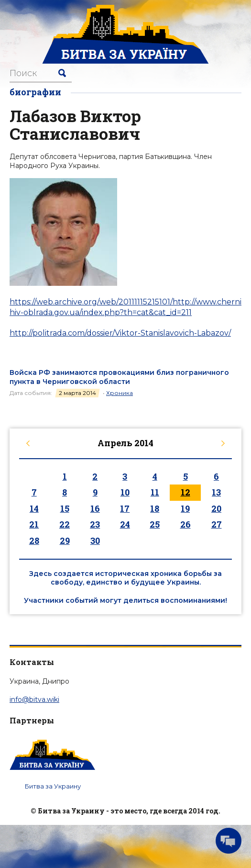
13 (216, 492)
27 (217, 524)
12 (186, 492)
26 (186, 524)
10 (125, 492)
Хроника (120, 393)
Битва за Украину (53, 786)
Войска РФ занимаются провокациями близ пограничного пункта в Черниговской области (119, 377)
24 (125, 524)
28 (34, 541)
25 (155, 524)
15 (65, 508)
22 (65, 524)
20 (216, 508)
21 (34, 524)
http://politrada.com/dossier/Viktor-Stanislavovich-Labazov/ (120, 333)
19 (185, 508)
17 (125, 508)
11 (155, 492)
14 (34, 508)
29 (65, 541)
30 (95, 541)
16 (95, 508)
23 (95, 524)
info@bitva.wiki (34, 699)
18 (155, 508)
